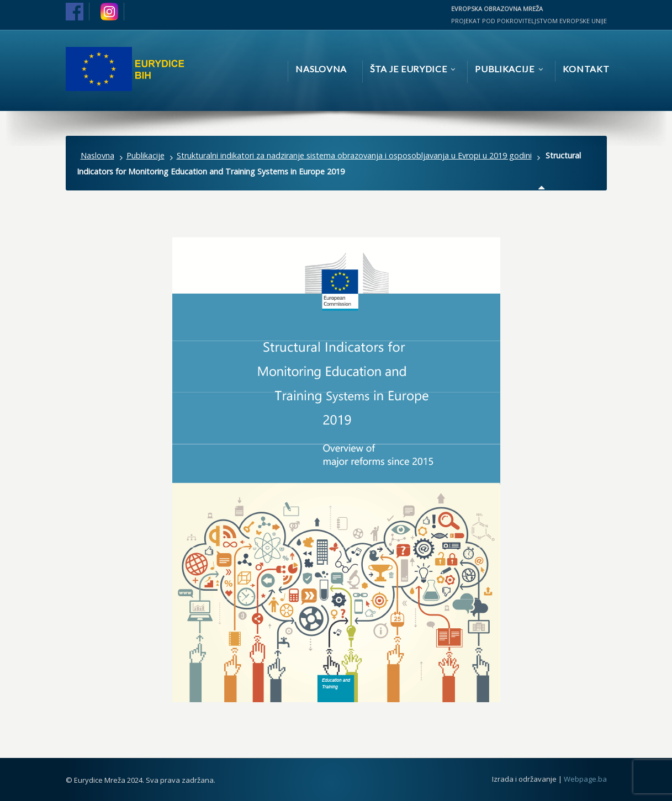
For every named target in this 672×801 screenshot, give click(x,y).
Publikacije (145, 155)
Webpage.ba (585, 779)
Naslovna (97, 155)
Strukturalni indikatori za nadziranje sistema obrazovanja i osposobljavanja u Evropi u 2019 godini (354, 155)
